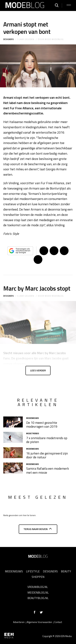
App (38, 260)
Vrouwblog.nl (38, 587)
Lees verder (38, 370)
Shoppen (38, 577)
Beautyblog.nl (38, 598)
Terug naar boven (36, 529)
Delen (44, 251)
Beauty (66, 571)
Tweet (54, 251)
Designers (9, 39)
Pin (64, 251)
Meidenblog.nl (38, 592)
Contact (58, 622)
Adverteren (19, 622)
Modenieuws (14, 571)
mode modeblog (54, 39)
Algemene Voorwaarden (39, 622)
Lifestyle (33, 571)
